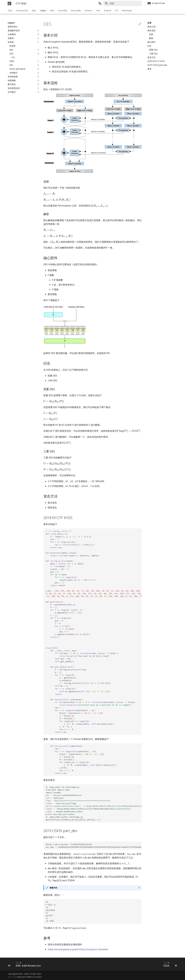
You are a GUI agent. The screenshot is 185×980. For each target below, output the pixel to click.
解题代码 (53, 888)
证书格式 (24, 92)
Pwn (98, 10)
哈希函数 (24, 80)
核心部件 (151, 42)
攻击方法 (151, 57)
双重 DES (153, 50)
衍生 (149, 46)
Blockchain (127, 10)
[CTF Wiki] (9, 3)
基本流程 (151, 31)
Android (108, 10)
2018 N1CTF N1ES (156, 61)
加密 (151, 34)
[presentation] (49, 194)
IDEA (24, 61)
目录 (149, 23)
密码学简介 (13, 27)
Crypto (43, 10)
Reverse (89, 10)
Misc (34, 10)
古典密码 (24, 34)
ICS (117, 10)
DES (24, 54)
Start (10, 10)
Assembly (63, 10)
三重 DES (153, 54)
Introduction (22, 10)
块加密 (24, 42)
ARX (24, 50)
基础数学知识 (24, 31)
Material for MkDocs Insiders (29, 977)
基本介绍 (151, 27)
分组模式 (24, 73)
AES (24, 65)
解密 (151, 38)
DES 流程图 (66, 89)
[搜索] (125, 3)
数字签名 (24, 84)
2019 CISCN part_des (157, 65)
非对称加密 (24, 77)
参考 (149, 69)
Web (52, 10)
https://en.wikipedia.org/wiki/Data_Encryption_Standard (78, 949)
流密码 (24, 38)
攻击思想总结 (24, 88)
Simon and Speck (24, 69)
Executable (76, 10)
